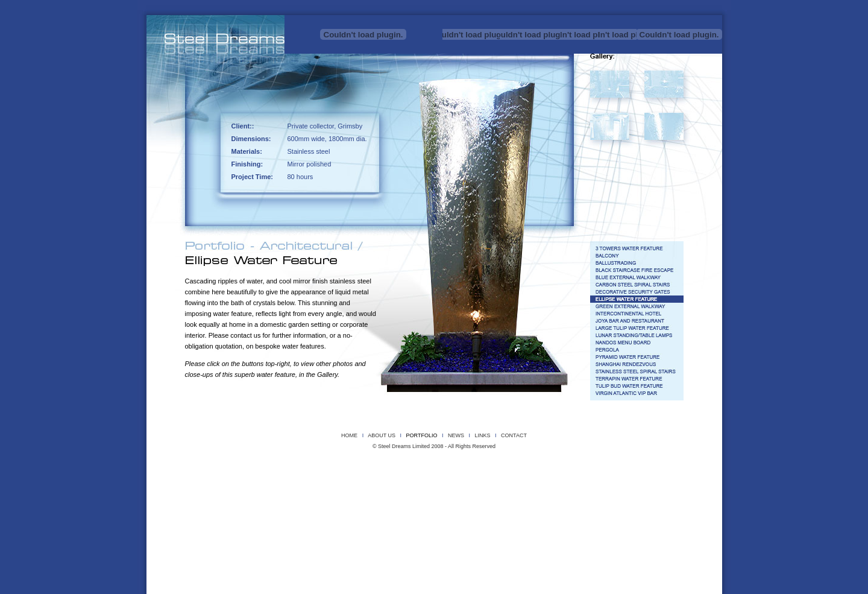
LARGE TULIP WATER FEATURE (519, 491)
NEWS (456, 435)
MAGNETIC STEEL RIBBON (545, 465)
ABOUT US (382, 435)
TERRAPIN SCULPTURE (543, 474)
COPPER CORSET (225, 465)
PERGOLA (231, 499)
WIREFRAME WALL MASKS (620, 474)
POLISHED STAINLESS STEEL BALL (272, 474)
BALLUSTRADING (359, 482)
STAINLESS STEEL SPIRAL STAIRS (409, 499)
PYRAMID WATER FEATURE (277, 499)
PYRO (322, 474)
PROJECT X (219, 474)
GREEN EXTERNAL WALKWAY (314, 491)
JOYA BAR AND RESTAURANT (449, 491)
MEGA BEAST (594, 465)
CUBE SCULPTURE (290, 465)
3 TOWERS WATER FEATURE (242, 482)
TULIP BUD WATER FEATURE (547, 499)
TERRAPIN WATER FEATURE (480, 499)
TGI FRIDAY (596, 499)
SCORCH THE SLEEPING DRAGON (394, 474)
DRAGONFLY (357, 465)
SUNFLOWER (496, 474)
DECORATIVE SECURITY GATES (631, 482)
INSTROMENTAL (421, 465)
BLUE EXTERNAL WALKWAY (489, 482)
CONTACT (514, 435)
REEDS (344, 474)
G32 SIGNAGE (261, 491)
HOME (349, 435)
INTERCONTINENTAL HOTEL (382, 491)
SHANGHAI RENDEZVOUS (340, 499)
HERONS (388, 465)
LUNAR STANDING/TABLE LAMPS (592, 491)
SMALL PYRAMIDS (457, 474)
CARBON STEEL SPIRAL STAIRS (558, 482)
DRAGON (329, 465)
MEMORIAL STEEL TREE (640, 465)
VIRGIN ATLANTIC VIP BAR (643, 499)
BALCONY (323, 482)
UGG (578, 474)
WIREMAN (664, 474)
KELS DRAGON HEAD (467, 465)
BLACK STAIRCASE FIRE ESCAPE (419, 482)
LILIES (505, 465)
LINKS (482, 435)
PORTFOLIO (422, 435)
